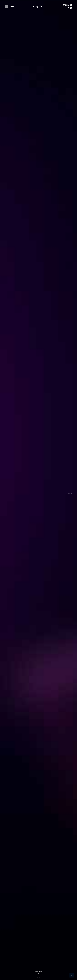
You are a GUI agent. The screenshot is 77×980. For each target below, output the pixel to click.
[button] (12, 7)
